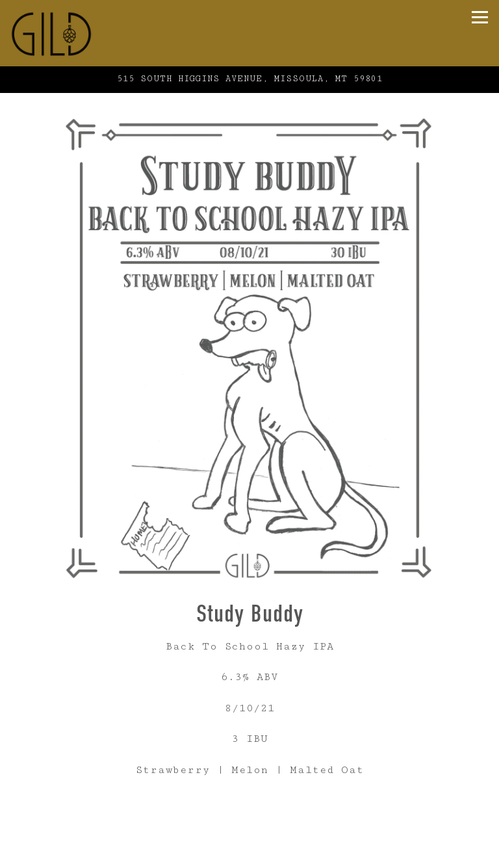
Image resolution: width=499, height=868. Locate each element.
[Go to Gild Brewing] (249, 79)
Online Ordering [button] (249, 857)
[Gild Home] (79, 33)
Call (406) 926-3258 (249, 832)
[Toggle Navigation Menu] (480, 17)
